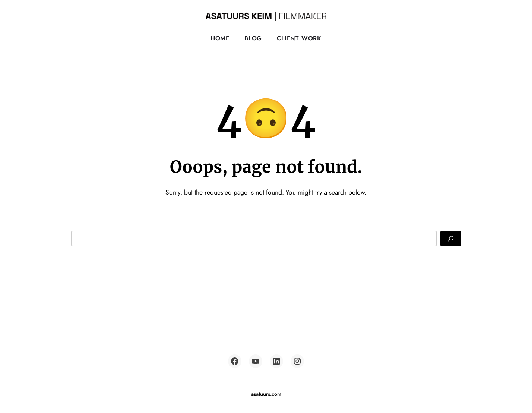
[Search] (451, 239)
